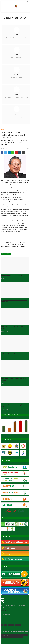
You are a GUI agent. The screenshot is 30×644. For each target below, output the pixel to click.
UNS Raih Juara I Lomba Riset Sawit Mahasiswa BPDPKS (14, 328)
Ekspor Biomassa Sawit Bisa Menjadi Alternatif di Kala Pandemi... (14, 301)
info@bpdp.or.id (4, 611)
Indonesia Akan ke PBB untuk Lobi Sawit (12, 275)
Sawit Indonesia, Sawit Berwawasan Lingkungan (24, 246)
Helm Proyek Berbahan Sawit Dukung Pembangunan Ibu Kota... (15, 406)
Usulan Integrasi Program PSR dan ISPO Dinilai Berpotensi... (13, 379)
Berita (2, 130)
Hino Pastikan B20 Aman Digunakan (10, 354)
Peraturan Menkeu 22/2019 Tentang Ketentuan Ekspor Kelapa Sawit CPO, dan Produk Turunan (9, 246)
